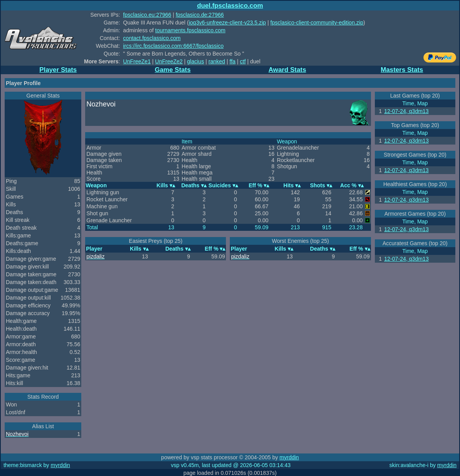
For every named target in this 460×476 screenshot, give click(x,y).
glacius (196, 61)
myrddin (289, 457)
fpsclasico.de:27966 (200, 15)
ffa (232, 61)
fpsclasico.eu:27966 (147, 15)
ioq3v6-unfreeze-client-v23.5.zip (227, 23)
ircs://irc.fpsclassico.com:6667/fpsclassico (173, 46)
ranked (217, 61)
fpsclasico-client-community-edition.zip (317, 23)
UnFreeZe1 (137, 61)
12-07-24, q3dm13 (406, 111)
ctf (243, 61)
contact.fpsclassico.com (152, 38)
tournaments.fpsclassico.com (190, 30)
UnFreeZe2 (169, 61)
